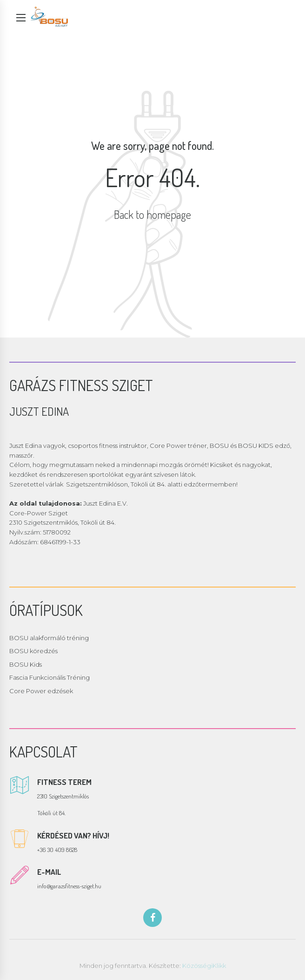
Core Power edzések (41, 691)
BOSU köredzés (33, 651)
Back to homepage (152, 214)
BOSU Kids (26, 664)
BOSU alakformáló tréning (49, 638)
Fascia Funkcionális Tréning (50, 677)
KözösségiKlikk (204, 966)
